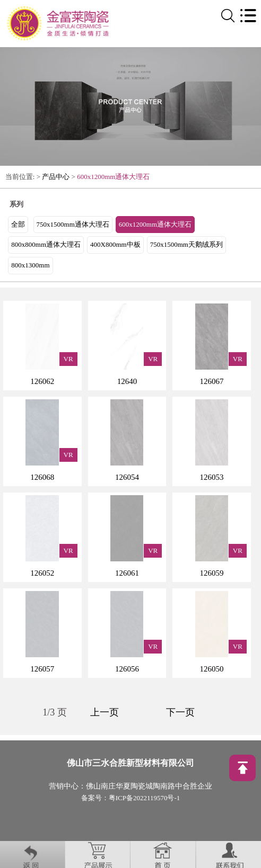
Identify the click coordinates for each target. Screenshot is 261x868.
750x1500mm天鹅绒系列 (186, 244)
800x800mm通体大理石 (46, 244)
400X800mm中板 (115, 244)
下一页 (180, 712)
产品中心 (56, 177)
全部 (18, 224)
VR (68, 359)
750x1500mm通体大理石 (73, 224)
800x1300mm (30, 265)
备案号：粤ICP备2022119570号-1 (131, 798)
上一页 (105, 712)
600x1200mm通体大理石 (113, 177)
